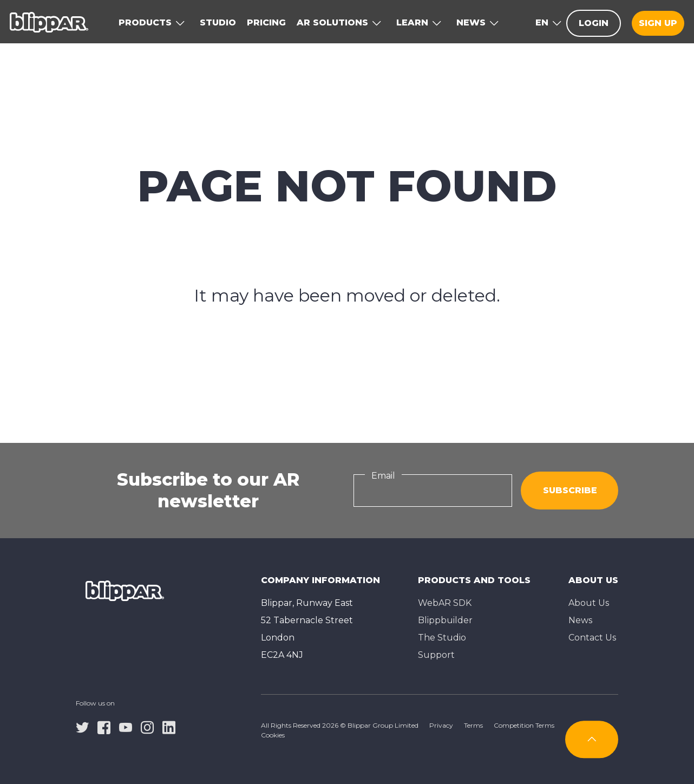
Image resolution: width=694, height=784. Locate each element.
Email (383, 476)
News (580, 620)
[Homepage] (49, 22)
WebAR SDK (445, 603)
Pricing (266, 22)
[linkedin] (169, 727)
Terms (473, 725)
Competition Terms (524, 725)
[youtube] (126, 727)
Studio (218, 22)
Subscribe (570, 490)
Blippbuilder (445, 620)
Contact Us (592, 638)
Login (594, 23)
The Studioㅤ (442, 638)
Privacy (441, 725)
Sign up (658, 23)
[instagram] (147, 727)
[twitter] (82, 727)
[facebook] (104, 727)
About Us (589, 603)
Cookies (273, 735)
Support (436, 655)
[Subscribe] (592, 739)
